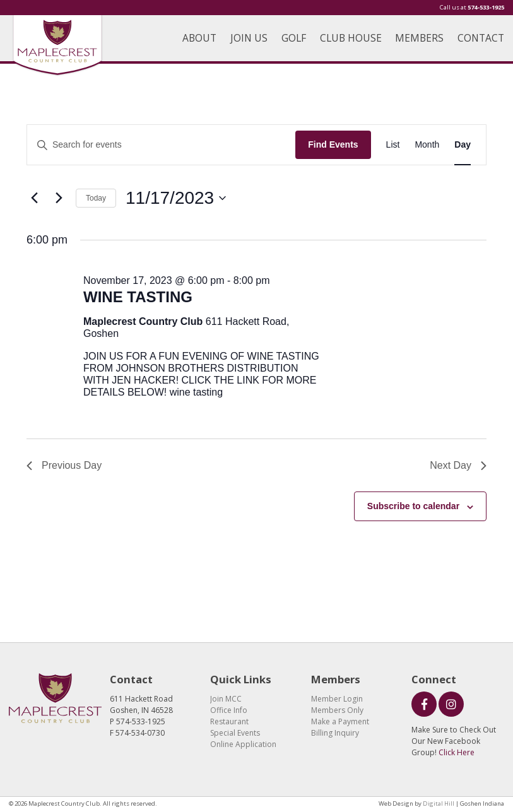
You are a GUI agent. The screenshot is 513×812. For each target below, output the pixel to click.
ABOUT (199, 38)
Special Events (235, 733)
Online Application (243, 744)
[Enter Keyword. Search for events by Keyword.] (161, 145)
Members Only (337, 710)
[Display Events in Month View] (427, 145)
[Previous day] (34, 198)
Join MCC (226, 699)
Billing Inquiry (335, 733)
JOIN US (249, 38)
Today (96, 198)
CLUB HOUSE (351, 38)
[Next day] (59, 198)
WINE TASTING (138, 297)
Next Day (458, 465)
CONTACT (481, 38)
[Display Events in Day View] (463, 145)
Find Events (333, 144)
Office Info (229, 710)
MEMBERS (419, 38)
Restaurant (229, 721)
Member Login (337, 699)
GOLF (294, 38)
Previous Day (64, 465)
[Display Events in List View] (393, 145)
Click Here (457, 752)
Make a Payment (340, 721)
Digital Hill (439, 803)
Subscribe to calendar (413, 506)
